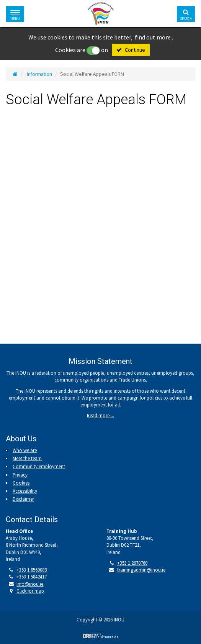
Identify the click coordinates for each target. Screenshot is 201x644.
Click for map (30, 591)
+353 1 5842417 (32, 577)
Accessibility (25, 491)
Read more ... (100, 415)
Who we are (25, 450)
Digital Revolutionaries (100, 636)
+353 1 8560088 (32, 570)
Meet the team (27, 458)
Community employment (39, 466)
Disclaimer (23, 499)
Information (39, 74)
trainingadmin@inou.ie (141, 570)
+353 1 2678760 (132, 563)
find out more (153, 37)
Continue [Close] (135, 50)
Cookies (21, 483)
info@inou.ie (30, 584)
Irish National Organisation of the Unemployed (101, 14)
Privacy (20, 475)
